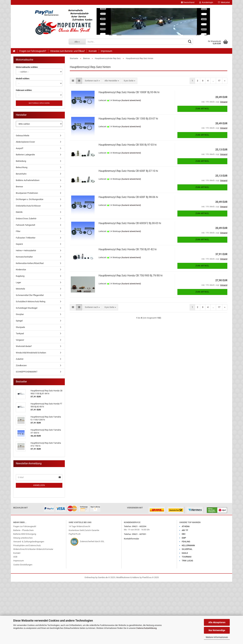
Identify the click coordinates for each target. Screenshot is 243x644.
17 (219, 81)
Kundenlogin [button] (206, 2)
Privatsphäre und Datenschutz (27, 545)
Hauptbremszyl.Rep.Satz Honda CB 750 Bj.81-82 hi (128, 249)
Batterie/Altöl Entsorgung (25, 534)
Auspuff (20, 148)
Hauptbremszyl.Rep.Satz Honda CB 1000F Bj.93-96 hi (129, 92)
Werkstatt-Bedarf (24, 346)
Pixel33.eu (147, 577)
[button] (188, 2)
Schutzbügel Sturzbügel (27, 308)
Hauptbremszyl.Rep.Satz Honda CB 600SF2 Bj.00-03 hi (130, 223)
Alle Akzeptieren (217, 622)
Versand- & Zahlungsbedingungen (29, 542)
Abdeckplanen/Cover (25, 142)
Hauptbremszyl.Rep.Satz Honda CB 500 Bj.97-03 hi (128, 145)
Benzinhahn (21, 174)
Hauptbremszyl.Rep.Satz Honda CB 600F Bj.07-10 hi (128, 171)
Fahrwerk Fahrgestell (25, 225)
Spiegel (19, 321)
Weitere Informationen (217, 637)
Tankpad (20, 333)
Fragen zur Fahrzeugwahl (25, 526)
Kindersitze (21, 270)
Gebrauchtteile (23, 136)
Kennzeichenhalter (24, 257)
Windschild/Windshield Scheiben (31, 353)
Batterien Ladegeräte (25, 155)
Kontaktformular (132, 539)
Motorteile (20, 289)
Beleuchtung (22, 167)
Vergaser (20, 340)
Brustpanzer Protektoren (27, 193)
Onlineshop (90, 577)
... (213, 81)
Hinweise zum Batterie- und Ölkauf (67, 51)
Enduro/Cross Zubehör (26, 219)
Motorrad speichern (39, 103)
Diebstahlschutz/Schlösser (28, 206)
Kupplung (20, 276)
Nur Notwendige (217, 630)
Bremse (19, 187)
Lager (18, 282)
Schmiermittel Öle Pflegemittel (30, 295)
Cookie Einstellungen (23, 565)
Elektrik (19, 212)
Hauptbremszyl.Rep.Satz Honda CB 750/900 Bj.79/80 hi (131, 276)
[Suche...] (77, 42)
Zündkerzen (21, 365)
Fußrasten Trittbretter (26, 238)
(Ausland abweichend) (131, 100)
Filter (18, 231)
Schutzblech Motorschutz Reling (31, 301)
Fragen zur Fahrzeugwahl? (33, 51)
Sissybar (20, 314)
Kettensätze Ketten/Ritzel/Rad (30, 263)
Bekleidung (21, 161)
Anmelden (39, 485)
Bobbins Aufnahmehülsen (28, 180)
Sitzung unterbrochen (23, 538)
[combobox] (92, 81)
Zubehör (20, 359)
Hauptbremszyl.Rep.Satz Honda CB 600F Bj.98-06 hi (128, 197)
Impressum (106, 51)
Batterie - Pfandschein (23, 530)
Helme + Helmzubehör (26, 250)
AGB (15, 557)
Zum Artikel (202, 109)
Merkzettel (224, 2)
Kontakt (93, 51)
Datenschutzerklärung (146, 628)
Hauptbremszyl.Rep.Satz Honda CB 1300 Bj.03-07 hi (128, 119)
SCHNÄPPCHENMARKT (27, 372)
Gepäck (19, 244)
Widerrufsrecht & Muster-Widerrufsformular (33, 549)
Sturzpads (20, 327)
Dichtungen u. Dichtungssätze (30, 199)
